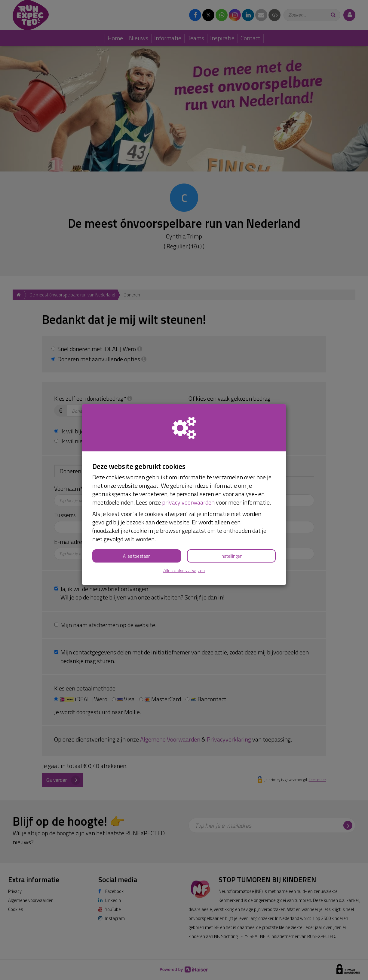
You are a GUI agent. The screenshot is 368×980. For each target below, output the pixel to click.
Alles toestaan (137, 556)
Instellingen (232, 556)
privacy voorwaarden (188, 502)
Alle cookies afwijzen (184, 570)
